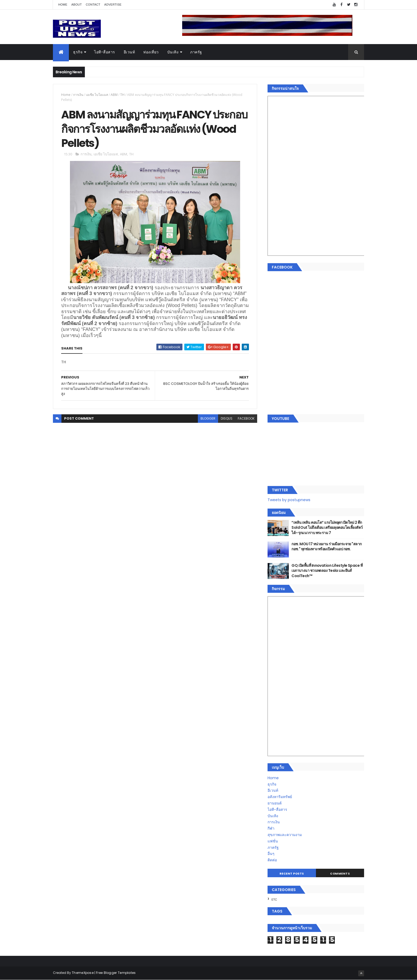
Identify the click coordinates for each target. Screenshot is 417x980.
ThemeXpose (83, 973)
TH (122, 95)
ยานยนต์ (275, 803)
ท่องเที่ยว (151, 52)
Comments (340, 874)
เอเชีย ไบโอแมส (97, 95)
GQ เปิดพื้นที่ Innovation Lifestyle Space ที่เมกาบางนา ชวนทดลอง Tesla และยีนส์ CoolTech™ (327, 571)
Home (63, 5)
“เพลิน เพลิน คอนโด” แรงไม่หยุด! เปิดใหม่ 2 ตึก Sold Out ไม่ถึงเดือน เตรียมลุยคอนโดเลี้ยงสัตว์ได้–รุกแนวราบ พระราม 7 (327, 528)
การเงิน (78, 95)
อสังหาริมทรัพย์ (280, 797)
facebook (246, 418)
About (76, 5)
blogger (208, 418)
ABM (114, 95)
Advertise (113, 5)
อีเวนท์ (129, 52)
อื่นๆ (271, 854)
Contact (93, 5)
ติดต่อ (272, 860)
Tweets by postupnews (289, 500)
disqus (227, 418)
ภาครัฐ (196, 52)
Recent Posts (292, 874)
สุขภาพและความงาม (285, 835)
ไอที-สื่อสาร (105, 52)
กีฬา (271, 828)
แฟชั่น (273, 841)
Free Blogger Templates (116, 973)
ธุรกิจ (78, 52)
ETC (274, 900)
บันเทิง (173, 52)
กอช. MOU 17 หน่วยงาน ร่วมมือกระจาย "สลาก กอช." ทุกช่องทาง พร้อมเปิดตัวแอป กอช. (326, 547)
